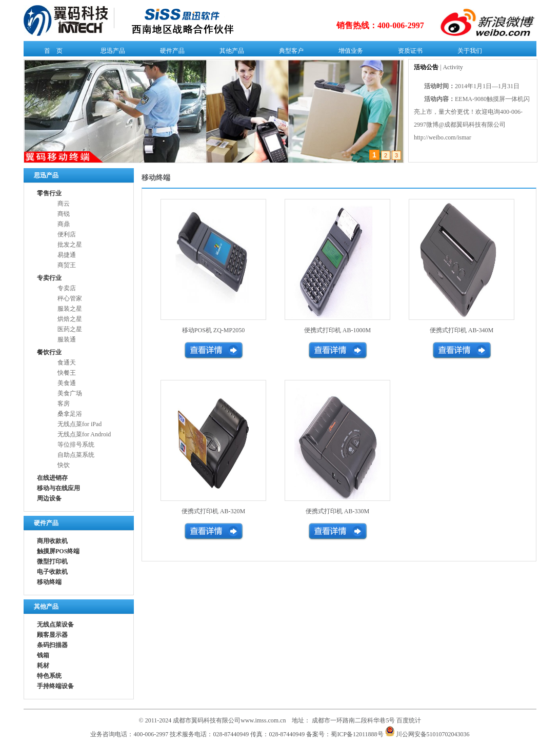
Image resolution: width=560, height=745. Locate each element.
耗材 (43, 666)
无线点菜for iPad (79, 424)
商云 (64, 204)
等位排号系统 (76, 445)
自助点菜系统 (76, 455)
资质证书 (408, 53)
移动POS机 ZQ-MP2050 (213, 330)
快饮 (64, 465)
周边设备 (49, 498)
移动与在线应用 (58, 488)
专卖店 (67, 288)
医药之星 (70, 329)
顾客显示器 (52, 635)
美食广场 (70, 393)
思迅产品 (111, 53)
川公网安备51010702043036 (427, 734)
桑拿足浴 (70, 414)
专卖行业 (49, 278)
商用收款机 (52, 541)
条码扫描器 (52, 645)
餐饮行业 (49, 352)
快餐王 (67, 373)
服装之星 (70, 309)
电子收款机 (52, 572)
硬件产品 (170, 53)
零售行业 (49, 193)
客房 (64, 404)
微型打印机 (52, 561)
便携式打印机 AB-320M (213, 511)
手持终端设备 (55, 686)
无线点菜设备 (55, 625)
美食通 (67, 383)
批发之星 (70, 245)
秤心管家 (70, 298)
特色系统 (49, 676)
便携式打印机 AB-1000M (337, 330)
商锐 (64, 214)
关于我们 (467, 53)
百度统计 (409, 720)
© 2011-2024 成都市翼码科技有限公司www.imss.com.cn (213, 720)
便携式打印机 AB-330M (337, 511)
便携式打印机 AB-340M (462, 330)
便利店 (67, 234)
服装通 (67, 339)
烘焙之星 (70, 319)
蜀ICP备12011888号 (357, 734)
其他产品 (229, 53)
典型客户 (289, 53)
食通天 (67, 363)
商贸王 (67, 265)
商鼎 (64, 224)
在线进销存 (52, 478)
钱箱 (43, 655)
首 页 (51, 53)
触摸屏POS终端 (58, 551)
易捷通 (67, 255)
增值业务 (348, 53)
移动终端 (49, 582)
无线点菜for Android (84, 434)
